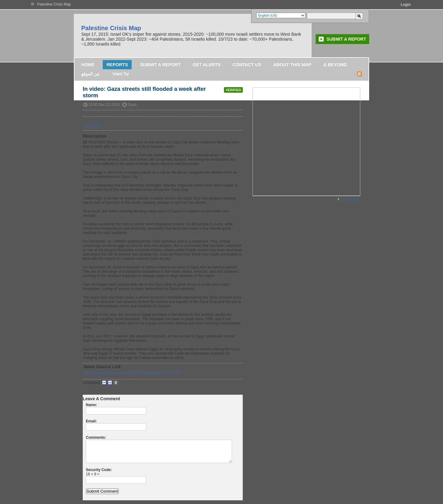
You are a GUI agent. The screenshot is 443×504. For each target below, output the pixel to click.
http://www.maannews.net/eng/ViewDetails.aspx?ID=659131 (133, 373)
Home (88, 65)
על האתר (120, 74)
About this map (292, 65)
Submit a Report (346, 39)
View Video (92, 125)
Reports (117, 65)
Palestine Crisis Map (54, 4)
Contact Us (247, 65)
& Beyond (335, 65)
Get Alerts (207, 65)
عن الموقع (90, 74)
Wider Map (350, 199)
